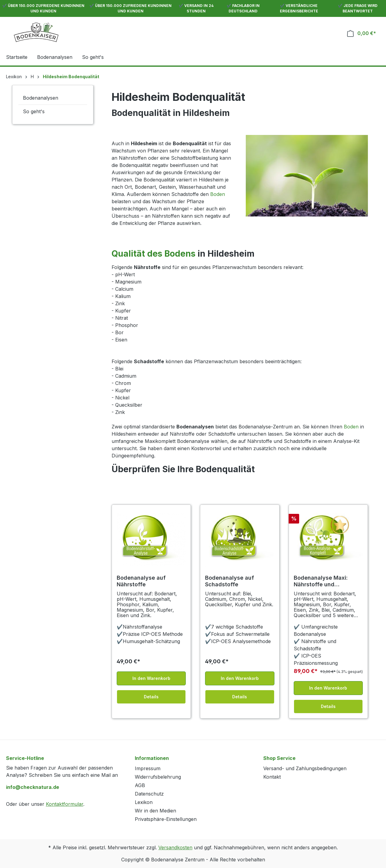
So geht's (34, 111)
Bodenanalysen (41, 98)
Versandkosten (175, 847)
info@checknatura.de (33, 787)
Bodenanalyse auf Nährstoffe (141, 581)
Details (151, 697)
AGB (140, 785)
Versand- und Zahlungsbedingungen (305, 768)
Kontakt (272, 777)
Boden (218, 194)
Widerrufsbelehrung (158, 777)
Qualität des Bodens (153, 254)
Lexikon (144, 802)
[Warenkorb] (362, 33)
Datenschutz (149, 794)
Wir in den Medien (155, 811)
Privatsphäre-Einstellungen (166, 819)
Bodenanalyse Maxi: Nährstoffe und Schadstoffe (321, 581)
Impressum (148, 768)
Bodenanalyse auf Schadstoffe (229, 581)
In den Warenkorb (151, 678)
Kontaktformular (65, 804)
